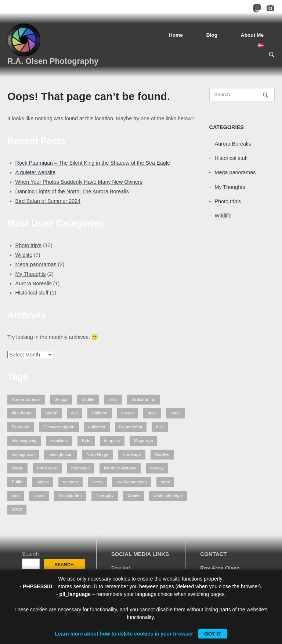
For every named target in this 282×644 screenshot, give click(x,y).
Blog (212, 35)
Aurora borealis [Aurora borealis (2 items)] (26, 399)
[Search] (265, 95)
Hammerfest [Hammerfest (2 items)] (131, 427)
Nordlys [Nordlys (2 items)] (162, 454)
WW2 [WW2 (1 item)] (17, 509)
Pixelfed (121, 568)
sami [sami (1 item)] (165, 482)
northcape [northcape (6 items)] (81, 468)
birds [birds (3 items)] (113, 399)
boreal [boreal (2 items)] (51, 413)
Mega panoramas (36, 264)
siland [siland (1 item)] (39, 495)
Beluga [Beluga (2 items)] (61, 399)
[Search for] (242, 95)
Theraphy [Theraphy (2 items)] (105, 495)
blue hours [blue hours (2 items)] (22, 413)
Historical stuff (32, 293)
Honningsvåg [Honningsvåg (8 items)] (24, 440)
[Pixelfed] (270, 9)
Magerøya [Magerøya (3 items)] (144, 440)
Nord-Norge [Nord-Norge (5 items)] (97, 454)
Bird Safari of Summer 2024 (48, 201)
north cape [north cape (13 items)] (47, 468)
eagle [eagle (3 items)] (176, 413)
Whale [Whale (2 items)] (133, 495)
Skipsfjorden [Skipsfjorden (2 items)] (70, 495)
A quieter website (36, 172)
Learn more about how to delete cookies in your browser (124, 634)
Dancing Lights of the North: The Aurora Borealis (72, 191)
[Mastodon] (257, 9)
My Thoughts (31, 274)
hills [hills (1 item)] (160, 427)
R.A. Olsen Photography (53, 61)
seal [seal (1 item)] (16, 495)
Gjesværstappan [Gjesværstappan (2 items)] (59, 427)
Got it (213, 634)
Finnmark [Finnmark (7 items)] (21, 427)
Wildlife (24, 255)
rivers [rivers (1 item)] (97, 482)
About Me (252, 35)
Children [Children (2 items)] (100, 413)
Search (30, 554)
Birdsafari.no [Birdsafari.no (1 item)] (143, 399)
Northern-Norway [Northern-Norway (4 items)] (120, 468)
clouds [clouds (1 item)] (128, 413)
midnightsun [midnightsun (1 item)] (23, 454)
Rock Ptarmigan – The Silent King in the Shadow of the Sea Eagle (93, 163)
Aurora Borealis (34, 283)
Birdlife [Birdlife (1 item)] (88, 399)
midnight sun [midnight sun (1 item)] (60, 454)
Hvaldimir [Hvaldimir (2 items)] (59, 440)
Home (176, 35)
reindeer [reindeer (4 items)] (70, 482)
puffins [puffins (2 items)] (43, 482)
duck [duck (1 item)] (152, 413)
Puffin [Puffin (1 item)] (17, 482)
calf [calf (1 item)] (75, 413)
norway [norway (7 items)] (157, 468)
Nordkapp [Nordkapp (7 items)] (132, 454)
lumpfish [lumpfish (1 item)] (112, 440)
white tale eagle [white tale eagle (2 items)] (168, 495)
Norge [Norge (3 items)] (17, 468)
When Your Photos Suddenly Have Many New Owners (79, 182)
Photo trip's (29, 245)
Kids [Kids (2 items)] (86, 440)
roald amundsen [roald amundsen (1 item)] (132, 482)
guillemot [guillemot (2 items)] (97, 427)
